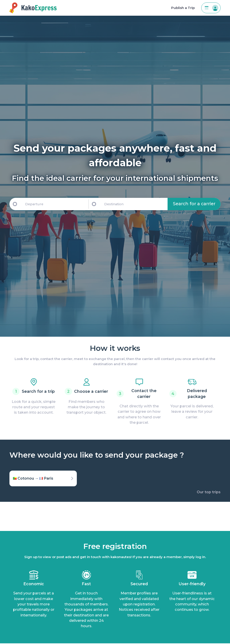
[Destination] (135, 204)
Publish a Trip (183, 8)
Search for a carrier (194, 204)
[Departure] (55, 204)
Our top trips (209, 492)
